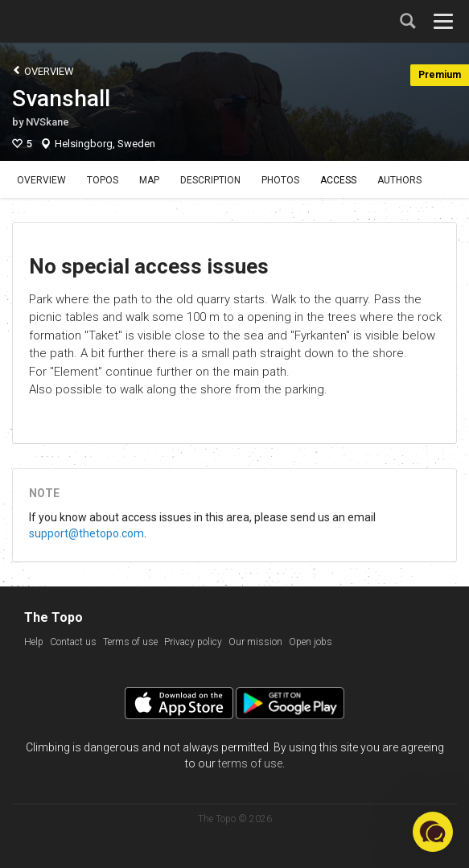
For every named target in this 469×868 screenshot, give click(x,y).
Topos (103, 180)
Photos (280, 180)
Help (34, 642)
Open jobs (311, 642)
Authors (399, 180)
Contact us (73, 642)
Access (338, 180)
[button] (433, 832)
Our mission (255, 642)
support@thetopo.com (86, 533)
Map (149, 180)
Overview (43, 70)
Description (210, 180)
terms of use (250, 763)
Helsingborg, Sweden (105, 144)
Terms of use (130, 642)
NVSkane (47, 122)
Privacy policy (193, 642)
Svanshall (61, 99)
